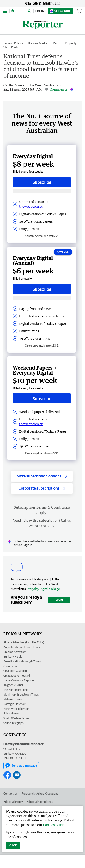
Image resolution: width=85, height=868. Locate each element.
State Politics (12, 47)
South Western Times (16, 718)
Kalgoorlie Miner (13, 685)
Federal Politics (13, 43)
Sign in (28, 545)
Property (71, 43)
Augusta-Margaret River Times (22, 647)
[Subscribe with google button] (42, 191)
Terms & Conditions (53, 507)
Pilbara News (11, 713)
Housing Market (38, 43)
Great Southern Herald (17, 676)
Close (13, 845)
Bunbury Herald (13, 657)
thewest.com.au (31, 206)
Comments (58, 89)
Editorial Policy (13, 802)
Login (40, 11)
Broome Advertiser (15, 652)
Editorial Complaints (40, 802)
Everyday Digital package (43, 589)
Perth (57, 43)
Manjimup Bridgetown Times (21, 695)
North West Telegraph (16, 709)
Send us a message (21, 766)
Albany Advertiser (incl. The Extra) (24, 642)
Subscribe (60, 11)
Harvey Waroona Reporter (19, 680)
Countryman (11, 666)
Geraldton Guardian (15, 671)
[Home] (13, 11)
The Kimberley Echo (16, 690)
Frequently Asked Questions (40, 794)
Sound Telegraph (13, 723)
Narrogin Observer (14, 704)
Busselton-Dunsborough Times (22, 661)
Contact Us (11, 794)
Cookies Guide (54, 825)
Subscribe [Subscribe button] (42, 182)
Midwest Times (12, 699)
